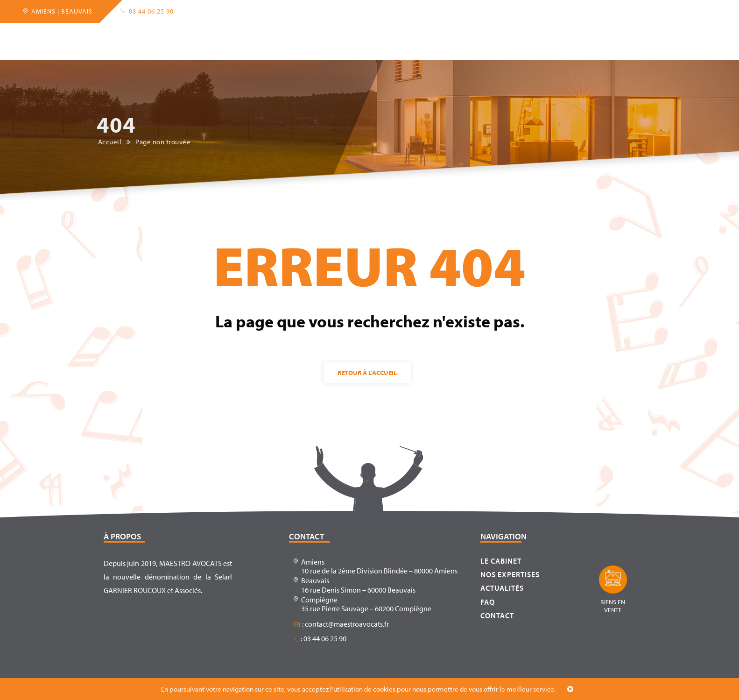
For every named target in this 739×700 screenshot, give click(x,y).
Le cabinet (153, 35)
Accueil (99, 35)
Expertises (212, 35)
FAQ (503, 35)
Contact (545, 35)
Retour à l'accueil (367, 373)
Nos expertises (510, 574)
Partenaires (274, 35)
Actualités (456, 35)
